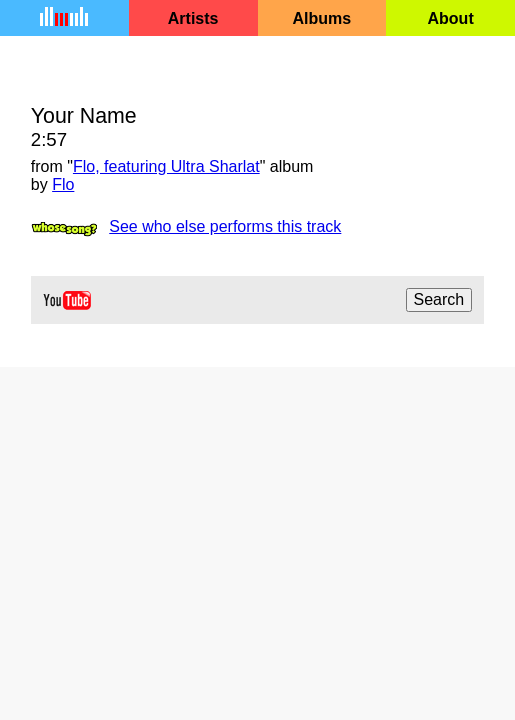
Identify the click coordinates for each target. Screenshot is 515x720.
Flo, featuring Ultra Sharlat (166, 166)
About (451, 18)
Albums (322, 18)
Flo (63, 184)
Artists (193, 18)
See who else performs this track (225, 226)
